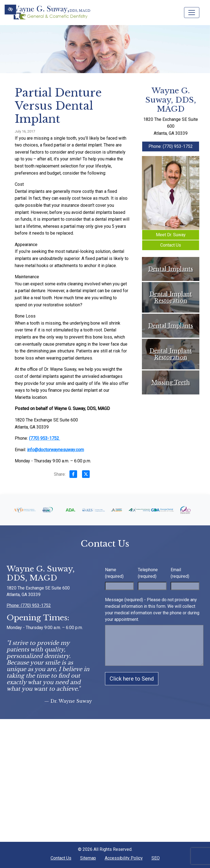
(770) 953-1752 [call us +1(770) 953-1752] (45, 438)
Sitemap (88, 858)
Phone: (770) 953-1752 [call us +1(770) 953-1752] (171, 146)
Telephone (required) (148, 573)
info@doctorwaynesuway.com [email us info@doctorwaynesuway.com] (56, 450)
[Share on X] (86, 475)
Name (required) (114, 573)
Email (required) (180, 573)
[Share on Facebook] (73, 475)
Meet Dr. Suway (171, 235)
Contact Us (171, 245)
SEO (156, 858)
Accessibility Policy (124, 858)
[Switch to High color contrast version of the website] (10, 10)
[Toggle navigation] (192, 13)
